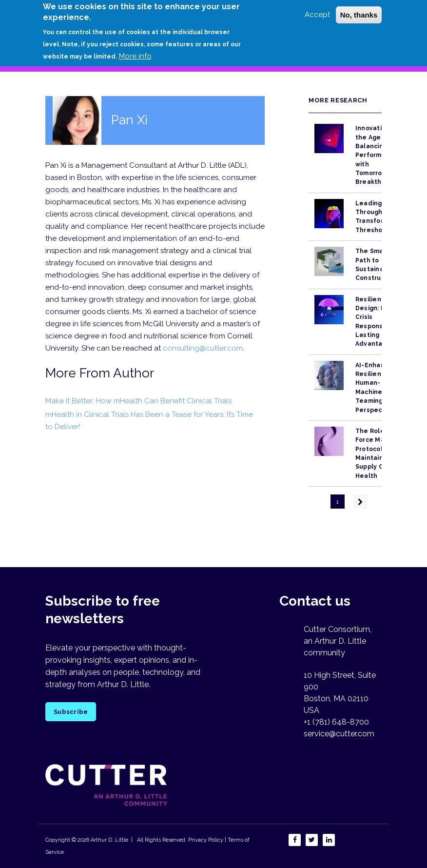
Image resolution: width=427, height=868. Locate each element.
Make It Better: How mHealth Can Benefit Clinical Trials (138, 401)
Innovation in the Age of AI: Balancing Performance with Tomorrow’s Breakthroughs (379, 155)
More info (135, 51)
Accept (317, 10)
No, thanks (359, 10)
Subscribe (71, 712)
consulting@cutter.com (203, 348)
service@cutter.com (339, 734)
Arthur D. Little (109, 840)
